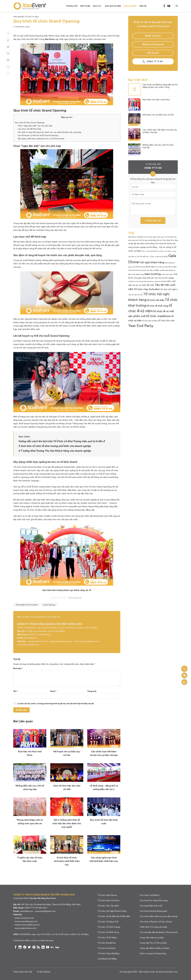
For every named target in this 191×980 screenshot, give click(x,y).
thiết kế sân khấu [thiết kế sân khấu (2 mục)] (167, 274)
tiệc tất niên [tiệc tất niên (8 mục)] (148, 285)
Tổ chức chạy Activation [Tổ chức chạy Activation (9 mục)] (147, 289)
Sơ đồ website (44, 972)
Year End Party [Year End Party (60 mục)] (141, 325)
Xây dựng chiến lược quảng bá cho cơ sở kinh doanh (41, 138)
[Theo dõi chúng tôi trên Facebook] (164, 6)
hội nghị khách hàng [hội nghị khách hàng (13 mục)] (152, 262)
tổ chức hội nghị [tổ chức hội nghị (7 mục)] (168, 289)
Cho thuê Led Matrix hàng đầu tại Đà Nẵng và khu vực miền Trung (160, 86)
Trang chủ (72, 6)
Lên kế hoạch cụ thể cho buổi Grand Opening (38, 135)
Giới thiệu (85, 6)
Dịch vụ (98, 6)
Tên (15, 691)
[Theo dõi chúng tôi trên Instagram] (20, 947)
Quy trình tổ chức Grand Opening (30, 122)
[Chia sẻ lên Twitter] (8, 40)
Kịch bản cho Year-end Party (156, 99)
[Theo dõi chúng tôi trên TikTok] (25, 947)
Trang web (92, 691)
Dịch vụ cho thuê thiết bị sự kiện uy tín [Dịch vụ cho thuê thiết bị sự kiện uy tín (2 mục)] (154, 251)
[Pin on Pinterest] (8, 53)
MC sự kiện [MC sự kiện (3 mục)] (173, 267)
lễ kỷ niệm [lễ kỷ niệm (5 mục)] (150, 267)
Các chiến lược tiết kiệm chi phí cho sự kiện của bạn (160, 131)
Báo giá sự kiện (113, 6)
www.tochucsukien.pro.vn (86, 641)
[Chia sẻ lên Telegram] (8, 73)
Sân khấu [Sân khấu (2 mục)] (150, 270)
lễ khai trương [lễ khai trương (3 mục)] (140, 267)
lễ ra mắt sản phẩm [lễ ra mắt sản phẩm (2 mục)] (162, 267)
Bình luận (18, 668)
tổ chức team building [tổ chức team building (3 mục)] (150, 321)
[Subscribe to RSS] (38, 947)
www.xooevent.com (38, 641)
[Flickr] (52, 947)
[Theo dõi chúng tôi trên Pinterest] (34, 947)
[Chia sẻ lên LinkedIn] (8, 60)
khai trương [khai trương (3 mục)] (169, 263)
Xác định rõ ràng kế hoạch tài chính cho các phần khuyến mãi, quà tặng (49, 132)
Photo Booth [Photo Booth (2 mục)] (142, 270)
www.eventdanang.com (61, 641)
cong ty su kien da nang (42, 940)
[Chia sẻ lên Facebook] (8, 33)
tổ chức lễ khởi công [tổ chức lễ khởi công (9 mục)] (157, 306)
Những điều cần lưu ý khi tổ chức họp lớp (158, 146)
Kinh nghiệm (130, 6)
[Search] (177, 6)
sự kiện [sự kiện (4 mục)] (156, 270)
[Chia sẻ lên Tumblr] (8, 67)
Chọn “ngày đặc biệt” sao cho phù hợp (35, 126)
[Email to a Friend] (8, 47)
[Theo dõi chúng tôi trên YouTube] (169, 6)
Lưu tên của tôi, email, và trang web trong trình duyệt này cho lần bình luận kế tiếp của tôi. (56, 703)
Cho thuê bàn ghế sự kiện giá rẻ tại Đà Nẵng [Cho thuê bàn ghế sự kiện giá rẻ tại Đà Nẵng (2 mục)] (159, 237)
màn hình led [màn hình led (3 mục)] (133, 270)
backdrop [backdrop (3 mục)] (140, 237)
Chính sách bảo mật (23, 972)
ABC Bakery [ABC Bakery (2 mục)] (132, 237)
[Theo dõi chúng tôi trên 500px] (57, 947)
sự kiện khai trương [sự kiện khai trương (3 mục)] (166, 270)
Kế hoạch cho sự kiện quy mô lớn (158, 115)
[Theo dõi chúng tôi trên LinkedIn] (43, 947)
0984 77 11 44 (35, 634)
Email (53, 691)
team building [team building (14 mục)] (153, 274)
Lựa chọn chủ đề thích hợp (30, 129)
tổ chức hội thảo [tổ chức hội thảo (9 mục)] (156, 300)
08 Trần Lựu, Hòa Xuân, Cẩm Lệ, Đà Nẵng (45, 631)
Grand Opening (49, 605)
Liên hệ (143, 6)
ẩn (71, 117)
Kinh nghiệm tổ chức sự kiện (26, 17)
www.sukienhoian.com (28, 644)
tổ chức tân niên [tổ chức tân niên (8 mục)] (166, 320)
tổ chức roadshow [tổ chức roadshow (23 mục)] (158, 316)
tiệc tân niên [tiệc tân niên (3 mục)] (137, 285)
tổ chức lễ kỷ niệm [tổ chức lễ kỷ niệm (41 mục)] (150, 308)
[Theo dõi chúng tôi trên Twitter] (29, 947)
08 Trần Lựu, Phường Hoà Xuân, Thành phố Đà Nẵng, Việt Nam (51, 904)
